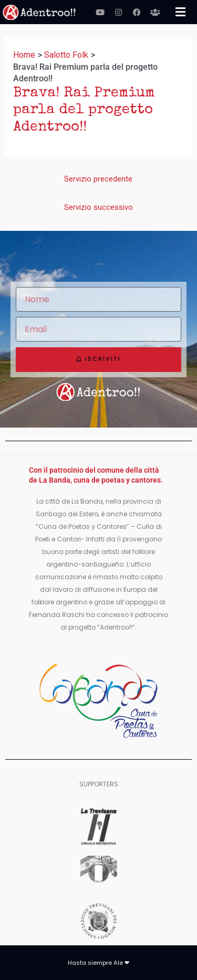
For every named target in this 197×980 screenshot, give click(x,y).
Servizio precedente (98, 179)
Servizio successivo (98, 207)
